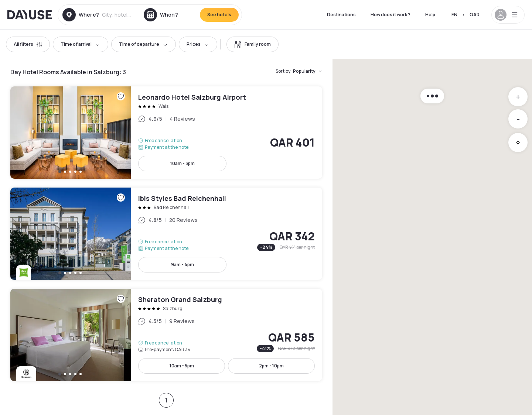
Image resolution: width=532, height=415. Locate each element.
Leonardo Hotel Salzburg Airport (166, 133)
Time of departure (144, 44)
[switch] (253, 44)
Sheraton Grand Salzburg (166, 335)
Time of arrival (81, 44)
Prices (198, 44)
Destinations (341, 15)
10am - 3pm (183, 163)
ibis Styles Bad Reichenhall (166, 234)
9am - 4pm (183, 265)
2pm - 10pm (271, 366)
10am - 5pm (182, 366)
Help (430, 15)
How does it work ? (391, 15)
